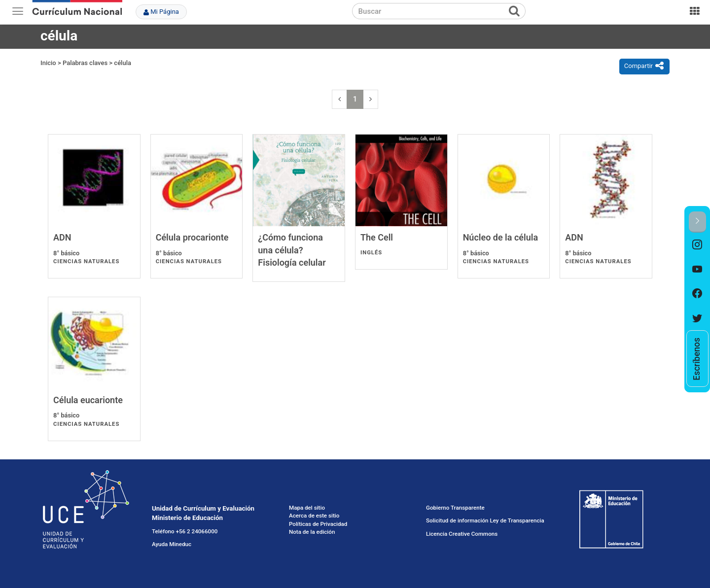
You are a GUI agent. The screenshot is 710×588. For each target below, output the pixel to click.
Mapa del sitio (307, 508)
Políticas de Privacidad (318, 524)
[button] (697, 222)
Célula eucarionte (88, 400)
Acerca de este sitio (314, 516)
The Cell (377, 237)
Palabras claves (85, 63)
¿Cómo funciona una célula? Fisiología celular (292, 250)
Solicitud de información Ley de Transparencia (485, 520)
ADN (62, 237)
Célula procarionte (192, 237)
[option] (697, 245)
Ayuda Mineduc (172, 544)
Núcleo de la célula (500, 237)
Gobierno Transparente (455, 508)
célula (123, 63)
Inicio (48, 63)
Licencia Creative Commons (462, 534)
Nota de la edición (312, 532)
